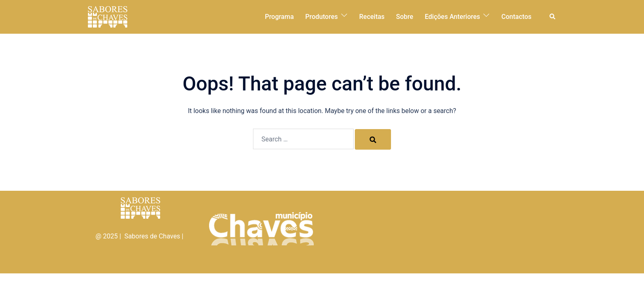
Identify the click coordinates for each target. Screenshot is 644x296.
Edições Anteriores (452, 17)
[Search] (373, 139)
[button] (553, 17)
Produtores (321, 17)
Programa (279, 17)
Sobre (405, 17)
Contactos (516, 17)
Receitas (372, 17)
